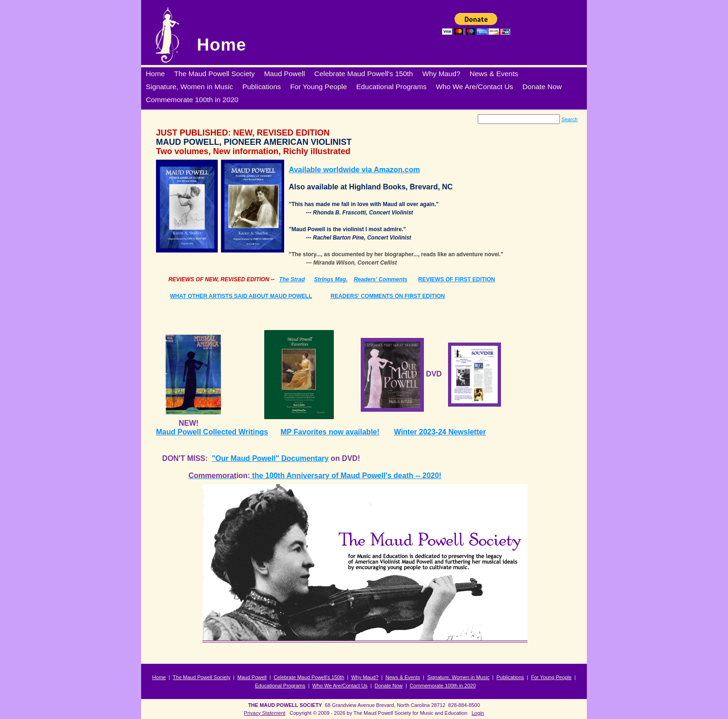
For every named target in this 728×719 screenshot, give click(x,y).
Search (569, 119)
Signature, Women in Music (458, 677)
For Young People (551, 677)
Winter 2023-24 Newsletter (440, 432)
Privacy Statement (264, 713)
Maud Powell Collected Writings (212, 432)
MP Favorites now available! (330, 432)
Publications (510, 677)
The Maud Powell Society (201, 677)
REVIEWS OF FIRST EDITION (457, 279)
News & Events (403, 677)
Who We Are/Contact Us (340, 686)
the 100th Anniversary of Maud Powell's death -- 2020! (345, 476)
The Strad (292, 279)
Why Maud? (365, 677)
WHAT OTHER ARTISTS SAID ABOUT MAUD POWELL (241, 296)
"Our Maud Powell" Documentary (270, 458)
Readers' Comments (381, 279)
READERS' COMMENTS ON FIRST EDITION (388, 296)
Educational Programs (280, 686)
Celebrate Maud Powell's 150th (309, 677)
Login (478, 713)
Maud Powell (252, 677)
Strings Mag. (331, 279)
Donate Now (389, 686)
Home (222, 45)
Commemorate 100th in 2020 (442, 686)
